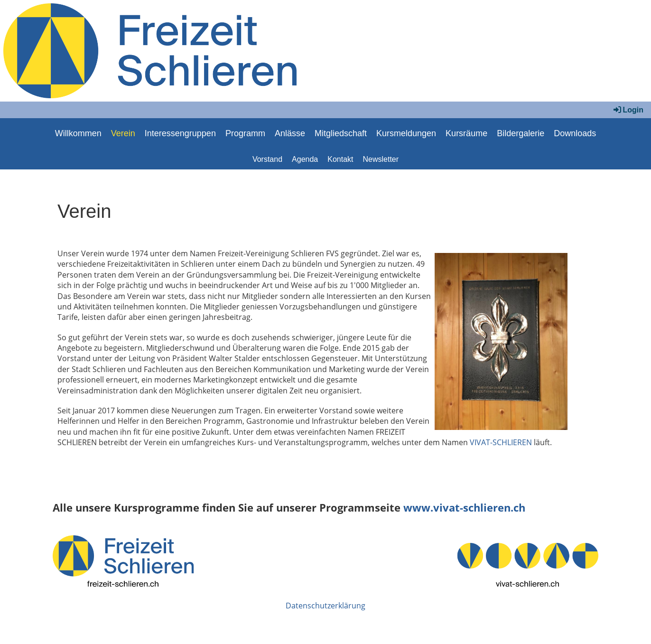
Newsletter (381, 159)
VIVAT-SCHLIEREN (501, 442)
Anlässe (290, 133)
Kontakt (340, 159)
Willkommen (78, 133)
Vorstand (267, 159)
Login (628, 110)
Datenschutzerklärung (325, 606)
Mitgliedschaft (341, 133)
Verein (123, 133)
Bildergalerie (521, 133)
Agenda (305, 159)
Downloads (575, 133)
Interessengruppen (180, 133)
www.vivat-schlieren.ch (464, 508)
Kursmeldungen (406, 133)
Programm (245, 133)
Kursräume (466, 133)
